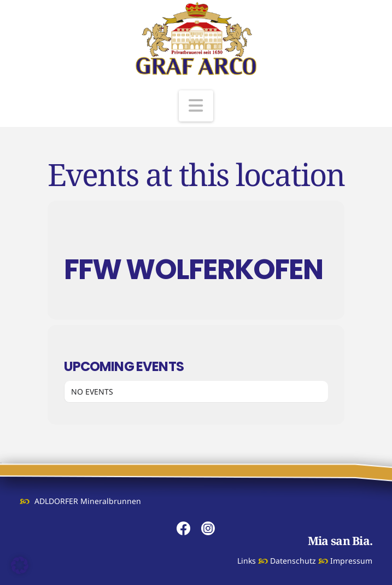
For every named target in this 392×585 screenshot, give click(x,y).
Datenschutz (293, 561)
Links (247, 561)
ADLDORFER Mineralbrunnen (88, 501)
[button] (196, 106)
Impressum (351, 561)
